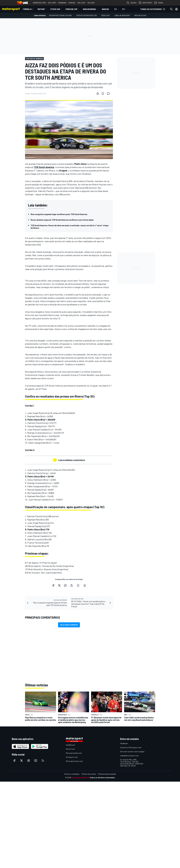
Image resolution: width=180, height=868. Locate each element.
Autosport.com (72, 757)
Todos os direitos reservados (102, 777)
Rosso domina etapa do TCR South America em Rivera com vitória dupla (62, 220)
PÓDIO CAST (106, 15)
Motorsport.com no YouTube (60, 15)
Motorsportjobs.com (74, 753)
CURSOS (72, 3)
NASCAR (105, 9)
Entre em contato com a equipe (132, 751)
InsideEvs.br (71, 745)
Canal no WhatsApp (122, 15)
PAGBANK (62, 3)
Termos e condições (72, 774)
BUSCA (131, 3)
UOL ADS (91, 3)
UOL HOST (52, 3)
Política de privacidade (107, 774)
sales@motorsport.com (129, 756)
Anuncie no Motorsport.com (131, 747)
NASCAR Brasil (90, 9)
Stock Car (55, 9)
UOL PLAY (81, 3)
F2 (115, 9)
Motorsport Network (80, 777)
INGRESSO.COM (39, 3)
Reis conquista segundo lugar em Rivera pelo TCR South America (59, 214)
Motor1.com (70, 749)
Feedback (124, 743)
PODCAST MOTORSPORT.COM (87, 15)
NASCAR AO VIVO (140, 15)
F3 (123, 9)
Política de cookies (89, 774)
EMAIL (159, 3)
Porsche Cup (71, 9)
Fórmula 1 (27, 9)
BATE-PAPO (145, 3)
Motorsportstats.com (74, 761)
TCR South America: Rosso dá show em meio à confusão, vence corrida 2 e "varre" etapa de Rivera (70, 227)
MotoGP (41, 9)
